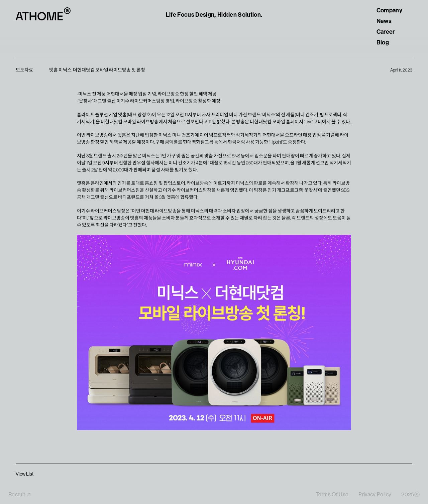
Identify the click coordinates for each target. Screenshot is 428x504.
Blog (383, 42)
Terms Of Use (332, 495)
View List (25, 474)
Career (386, 32)
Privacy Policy (375, 495)
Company (389, 10)
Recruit (19, 495)
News (384, 21)
